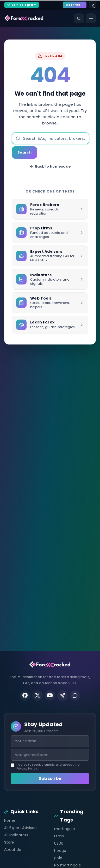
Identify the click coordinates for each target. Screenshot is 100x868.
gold (58, 858)
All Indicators (16, 835)
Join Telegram (22, 5)
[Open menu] (91, 18)
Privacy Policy (27, 768)
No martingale (68, 865)
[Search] (79, 18)
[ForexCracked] (24, 18)
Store (9, 842)
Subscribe (50, 778)
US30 (59, 843)
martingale (65, 829)
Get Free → (75, 5)
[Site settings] (92, 5)
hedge (60, 851)
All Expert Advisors (21, 828)
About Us (12, 850)
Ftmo (59, 836)
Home (10, 820)
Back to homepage (50, 166)
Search (24, 152)
